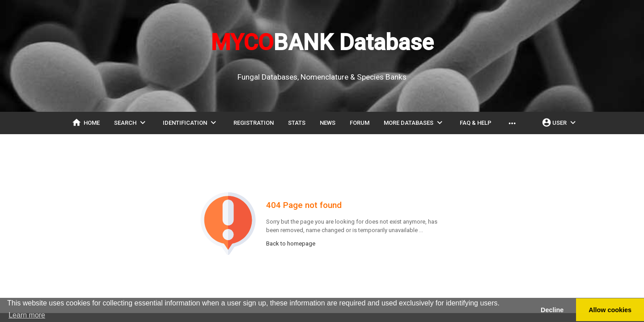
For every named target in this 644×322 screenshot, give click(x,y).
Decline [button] (552, 310)
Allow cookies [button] (610, 310)
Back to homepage (291, 244)
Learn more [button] (27, 315)
